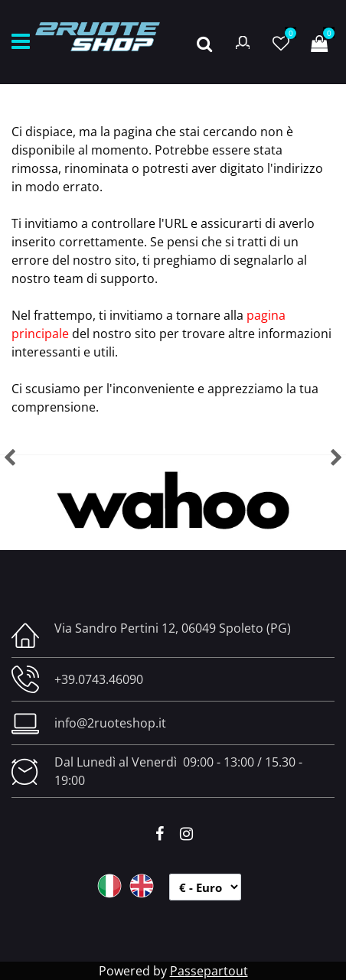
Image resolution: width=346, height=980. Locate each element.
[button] (204, 42)
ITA (109, 886)
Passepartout (209, 971)
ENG (142, 886)
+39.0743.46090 (99, 679)
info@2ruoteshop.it (110, 723)
